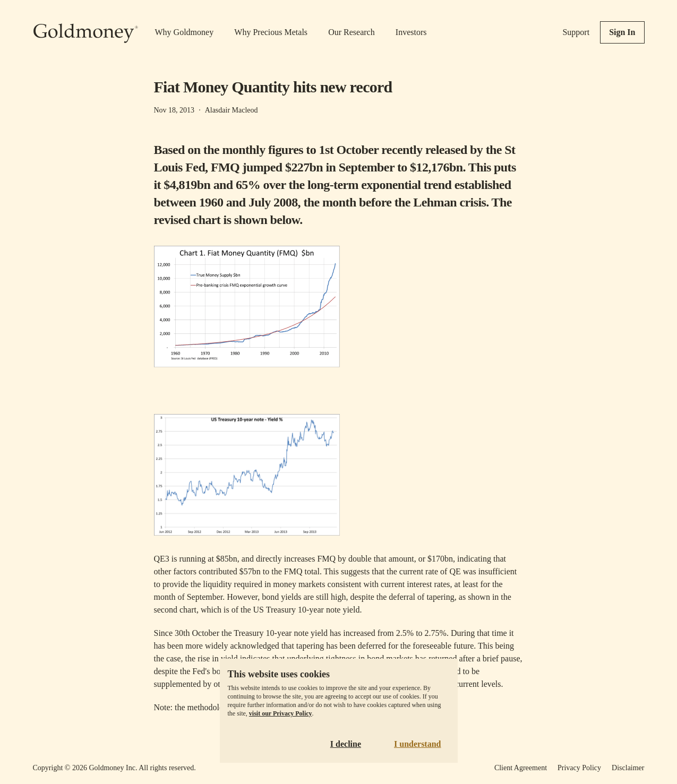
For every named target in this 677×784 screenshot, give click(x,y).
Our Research (352, 32)
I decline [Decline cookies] (346, 744)
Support (576, 32)
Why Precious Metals (271, 32)
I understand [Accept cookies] (417, 744)
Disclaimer (628, 768)
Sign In (622, 32)
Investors (411, 32)
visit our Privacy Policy (281, 713)
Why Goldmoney (185, 32)
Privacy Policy (579, 768)
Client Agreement (521, 768)
